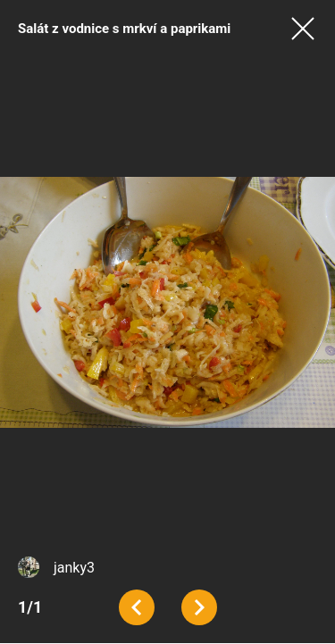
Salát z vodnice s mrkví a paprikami (124, 29)
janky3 (74, 568)
